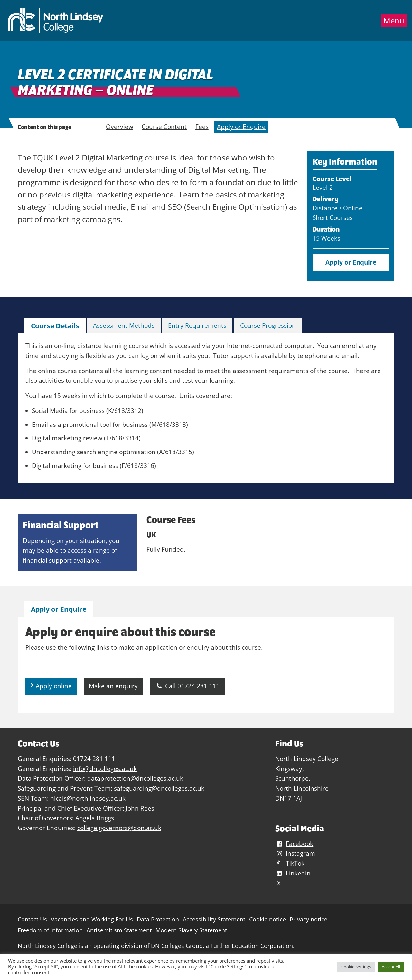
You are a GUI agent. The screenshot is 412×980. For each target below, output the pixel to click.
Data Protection (158, 919)
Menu (394, 21)
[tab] (55, 326)
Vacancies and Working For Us (92, 919)
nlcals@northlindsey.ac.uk (88, 798)
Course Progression (268, 325)
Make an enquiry (113, 686)
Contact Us (32, 919)
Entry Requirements (197, 325)
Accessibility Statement (214, 919)
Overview (120, 127)
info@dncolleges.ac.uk (105, 769)
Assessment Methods (124, 325)
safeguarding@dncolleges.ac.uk (159, 788)
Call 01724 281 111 (187, 686)
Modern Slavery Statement (191, 930)
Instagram (295, 853)
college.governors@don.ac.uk (119, 828)
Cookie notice (267, 919)
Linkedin (293, 873)
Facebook (294, 843)
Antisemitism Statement (119, 930)
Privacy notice (309, 919)
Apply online (54, 686)
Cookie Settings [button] (356, 967)
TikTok (290, 863)
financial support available (61, 560)
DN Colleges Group (177, 946)
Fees (202, 127)
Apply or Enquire (241, 127)
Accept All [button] (391, 967)
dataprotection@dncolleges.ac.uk (135, 778)
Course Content (164, 127)
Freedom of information (50, 930)
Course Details (55, 326)
